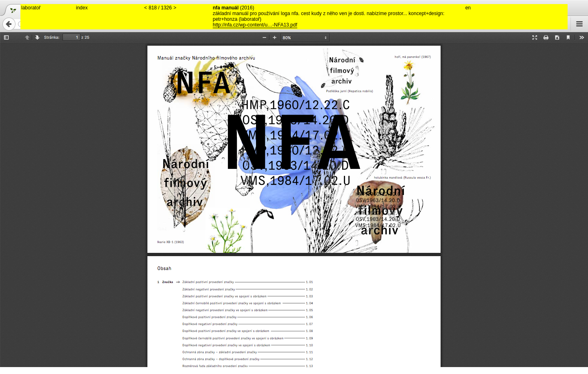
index (82, 8)
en (468, 8)
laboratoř (31, 8)
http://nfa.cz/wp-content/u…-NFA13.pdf (255, 25)
